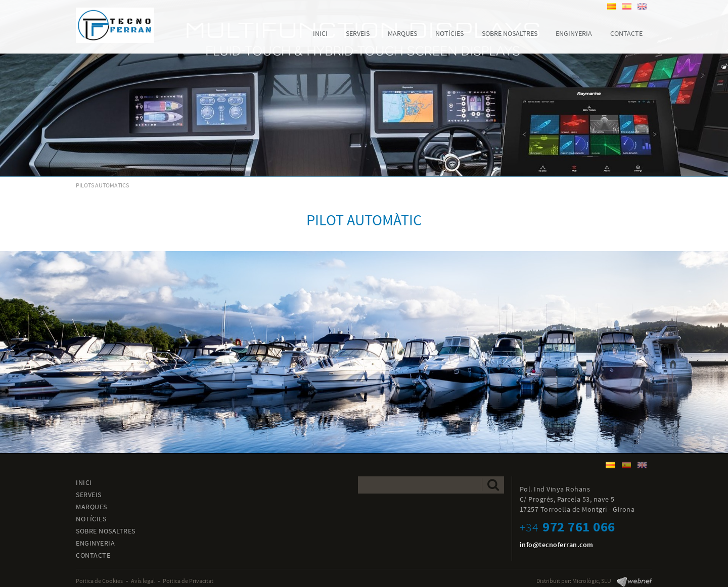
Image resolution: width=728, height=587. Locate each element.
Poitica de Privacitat (188, 581)
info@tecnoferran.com (557, 545)
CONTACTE (93, 555)
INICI (84, 482)
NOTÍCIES (91, 519)
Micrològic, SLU (592, 581)
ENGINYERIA (95, 543)
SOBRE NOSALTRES (106, 531)
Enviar (493, 485)
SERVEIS (89, 495)
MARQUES (92, 507)
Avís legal (143, 581)
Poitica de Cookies (99, 581)
